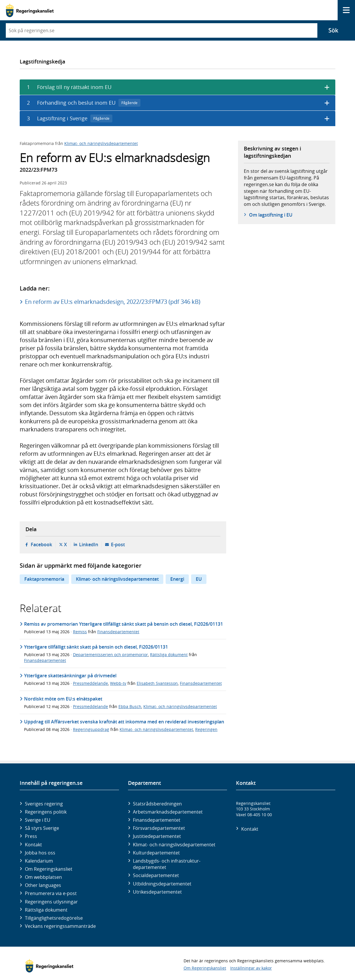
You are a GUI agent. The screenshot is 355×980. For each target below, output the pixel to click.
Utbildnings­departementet (162, 884)
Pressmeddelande (90, 683)
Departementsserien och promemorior (110, 655)
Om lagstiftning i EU (271, 215)
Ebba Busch (130, 706)
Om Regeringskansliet (49, 869)
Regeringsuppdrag (91, 729)
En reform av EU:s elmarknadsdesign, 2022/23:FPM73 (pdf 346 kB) (113, 302)
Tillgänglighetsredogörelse (54, 918)
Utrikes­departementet (157, 892)
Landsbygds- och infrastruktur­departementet (167, 864)
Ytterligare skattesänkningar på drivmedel (70, 676)
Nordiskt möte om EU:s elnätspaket (63, 699)
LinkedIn (89, 545)
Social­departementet (156, 875)
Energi (177, 579)
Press (31, 836)
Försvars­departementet (159, 828)
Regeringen (206, 729)
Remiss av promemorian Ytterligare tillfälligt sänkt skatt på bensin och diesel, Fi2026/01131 (123, 624)
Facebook (41, 545)
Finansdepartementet (118, 632)
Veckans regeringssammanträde (60, 926)
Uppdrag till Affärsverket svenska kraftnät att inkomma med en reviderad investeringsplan (124, 722)
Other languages (43, 885)
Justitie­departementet (157, 836)
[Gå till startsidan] (30, 10)
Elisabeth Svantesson (157, 683)
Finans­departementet (157, 820)
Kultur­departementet (156, 853)
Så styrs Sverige (42, 828)
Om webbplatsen (43, 877)
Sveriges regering (44, 804)
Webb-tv (118, 683)
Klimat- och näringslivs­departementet (174, 845)
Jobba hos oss (40, 853)
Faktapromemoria (44, 579)
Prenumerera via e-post (51, 893)
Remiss (80, 632)
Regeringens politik (46, 812)
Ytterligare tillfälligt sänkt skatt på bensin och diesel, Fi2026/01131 (96, 647)
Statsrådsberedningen (157, 804)
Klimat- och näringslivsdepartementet (101, 143)
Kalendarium (39, 861)
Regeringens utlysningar (51, 902)
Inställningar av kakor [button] (251, 968)
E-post (118, 545)
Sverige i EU (38, 820)
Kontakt (33, 845)
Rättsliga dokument (169, 655)
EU (199, 579)
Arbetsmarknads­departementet (168, 812)
